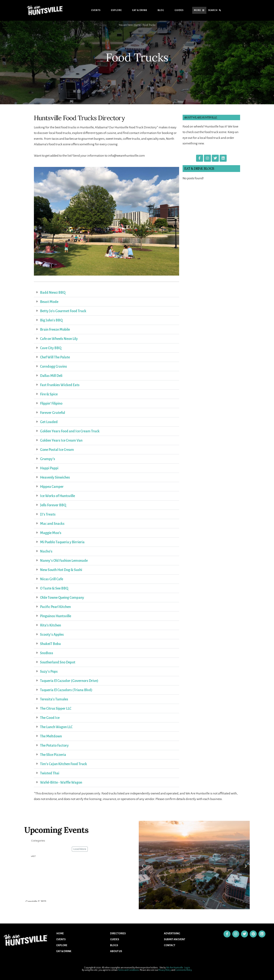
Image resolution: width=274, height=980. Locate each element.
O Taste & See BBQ (54, 588)
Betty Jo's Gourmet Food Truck (63, 311)
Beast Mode (49, 302)
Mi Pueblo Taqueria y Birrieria (62, 542)
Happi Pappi (49, 468)
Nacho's (46, 551)
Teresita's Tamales (54, 699)
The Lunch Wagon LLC (56, 727)
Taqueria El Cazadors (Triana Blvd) (66, 690)
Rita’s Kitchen (51, 625)
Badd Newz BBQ (53, 292)
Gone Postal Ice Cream (57, 450)
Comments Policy (183, 970)
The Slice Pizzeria (53, 755)
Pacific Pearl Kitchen (55, 607)
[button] (107, 293)
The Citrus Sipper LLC (56, 708)
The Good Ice (50, 718)
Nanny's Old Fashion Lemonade (64, 561)
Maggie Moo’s (51, 533)
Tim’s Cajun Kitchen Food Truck (64, 764)
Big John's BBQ (51, 320)
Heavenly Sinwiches (55, 477)
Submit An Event (175, 939)
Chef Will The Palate (55, 357)
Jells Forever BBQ (53, 505)
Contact (170, 945)
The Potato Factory (54, 745)
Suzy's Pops (49, 671)
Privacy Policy (165, 970)
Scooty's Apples (52, 634)
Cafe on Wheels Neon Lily (59, 339)
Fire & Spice (49, 394)
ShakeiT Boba (50, 644)
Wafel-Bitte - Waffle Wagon (61, 782)
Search (213, 10)
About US (116, 951)
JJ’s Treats (48, 514)
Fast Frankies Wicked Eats (60, 385)
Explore (116, 10)
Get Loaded (49, 422)
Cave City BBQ (51, 348)
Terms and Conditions (128, 970)
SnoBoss (47, 653)
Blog (161, 10)
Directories (118, 933)
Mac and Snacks (52, 524)
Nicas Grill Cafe (52, 579)
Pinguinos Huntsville (56, 616)
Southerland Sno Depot (58, 662)
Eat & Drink (140, 10)
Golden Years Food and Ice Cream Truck (70, 431)
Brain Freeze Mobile (55, 329)
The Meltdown (51, 736)
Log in (187, 968)
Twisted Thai (50, 773)
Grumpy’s (48, 459)
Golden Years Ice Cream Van (61, 440)
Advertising (172, 933)
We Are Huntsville (175, 968)
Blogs (114, 945)
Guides (179, 10)
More (197, 10)
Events (96, 10)
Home (60, 933)
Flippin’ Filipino (51, 403)
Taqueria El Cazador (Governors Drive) (69, 681)
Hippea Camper (52, 487)
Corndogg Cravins (53, 366)
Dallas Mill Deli (51, 376)
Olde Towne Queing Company (62, 598)
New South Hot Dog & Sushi (61, 570)
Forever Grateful (53, 413)
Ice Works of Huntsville (57, 496)
